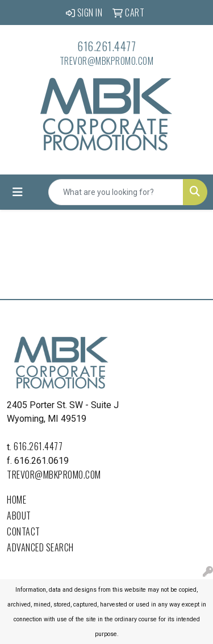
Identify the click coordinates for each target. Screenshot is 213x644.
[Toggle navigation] (18, 192)
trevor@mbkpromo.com (107, 61)
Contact (24, 531)
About (19, 516)
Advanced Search (40, 547)
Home (16, 500)
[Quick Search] (116, 192)
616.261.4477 (106, 46)
